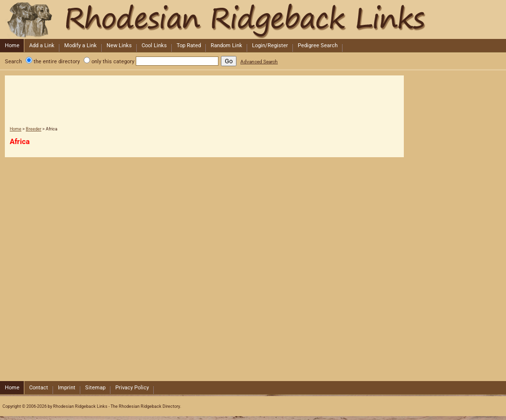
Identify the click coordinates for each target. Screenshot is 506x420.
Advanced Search (259, 62)
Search (13, 62)
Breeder (34, 129)
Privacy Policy (132, 388)
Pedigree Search (318, 46)
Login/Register (270, 46)
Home (12, 46)
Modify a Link (81, 46)
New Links (119, 46)
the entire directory (57, 62)
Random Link (226, 46)
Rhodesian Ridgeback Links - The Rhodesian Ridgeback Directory (252, 19)
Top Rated (189, 46)
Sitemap (95, 388)
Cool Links (154, 46)
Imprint (67, 388)
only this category (113, 62)
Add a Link (42, 46)
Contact (39, 388)
